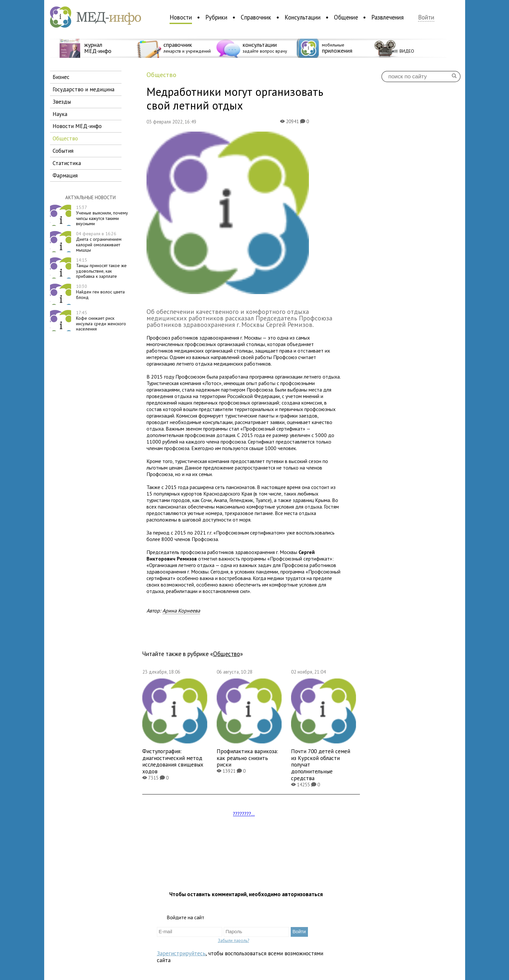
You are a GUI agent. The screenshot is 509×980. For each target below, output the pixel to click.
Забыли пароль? (234, 940)
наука (60, 114)
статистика (67, 163)
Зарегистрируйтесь (181, 953)
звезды (62, 102)
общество (65, 138)
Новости (181, 17)
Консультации (303, 17)
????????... (244, 814)
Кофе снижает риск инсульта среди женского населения (101, 321)
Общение (346, 17)
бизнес (61, 77)
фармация (65, 175)
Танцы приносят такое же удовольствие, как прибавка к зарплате (101, 268)
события (63, 151)
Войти (426, 17)
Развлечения (388, 17)
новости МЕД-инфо (77, 126)
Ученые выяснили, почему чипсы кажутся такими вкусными (102, 215)
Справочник (256, 17)
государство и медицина (83, 89)
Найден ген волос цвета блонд (100, 292)
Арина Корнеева (181, 611)
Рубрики (216, 17)
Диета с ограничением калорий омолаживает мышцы (99, 242)
